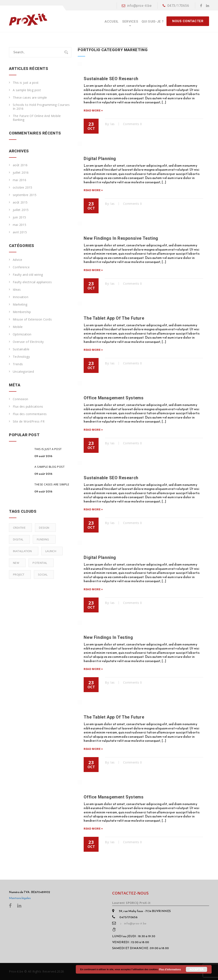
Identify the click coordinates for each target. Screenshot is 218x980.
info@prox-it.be (137, 6)
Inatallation (22, 551)
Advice (17, 260)
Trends (18, 364)
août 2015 (20, 202)
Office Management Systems (114, 398)
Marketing (20, 305)
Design (44, 528)
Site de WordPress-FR (29, 421)
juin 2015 (19, 217)
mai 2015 (19, 225)
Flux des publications (28, 407)
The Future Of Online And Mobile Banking (37, 118)
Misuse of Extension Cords (32, 319)
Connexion (21, 399)
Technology (21, 357)
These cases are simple (30, 98)
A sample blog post (27, 90)
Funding (43, 539)
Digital (18, 539)
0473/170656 (176, 6)
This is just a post (26, 83)
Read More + (93, 110)
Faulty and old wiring (28, 275)
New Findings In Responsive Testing (121, 238)
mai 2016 (19, 180)
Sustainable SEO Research (111, 79)
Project (19, 574)
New (16, 563)
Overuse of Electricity (28, 342)
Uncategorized (23, 372)
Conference (21, 267)
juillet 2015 (21, 210)
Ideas (17, 290)
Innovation (21, 297)
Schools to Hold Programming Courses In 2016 (41, 107)
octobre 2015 (23, 188)
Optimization (22, 334)
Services (130, 22)
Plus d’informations (170, 969)
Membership (22, 312)
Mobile (18, 327)
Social (43, 574)
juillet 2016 (21, 173)
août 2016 (20, 165)
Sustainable (21, 349)
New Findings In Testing (108, 637)
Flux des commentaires (30, 414)
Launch (51, 551)
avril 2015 (20, 232)
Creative (19, 528)
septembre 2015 (25, 195)
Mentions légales (20, 898)
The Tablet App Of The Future (114, 318)
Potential (40, 563)
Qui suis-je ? (153, 22)
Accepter (196, 969)
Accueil (112, 22)
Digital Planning (100, 159)
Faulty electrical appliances (32, 282)
